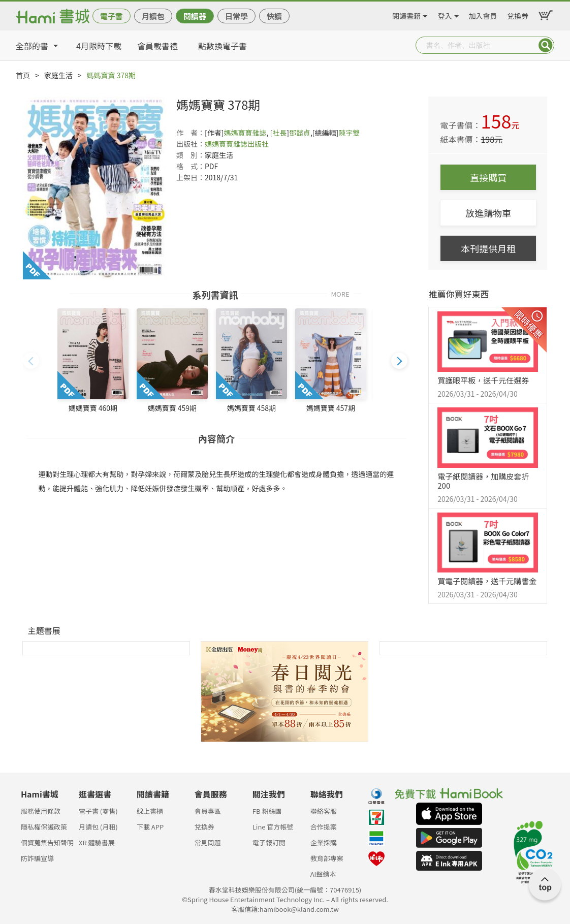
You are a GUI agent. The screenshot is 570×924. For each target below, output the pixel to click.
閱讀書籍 (406, 14)
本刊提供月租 (488, 248)
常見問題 (208, 842)
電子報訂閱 (269, 842)
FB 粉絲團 (267, 811)
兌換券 (518, 14)
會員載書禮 (157, 46)
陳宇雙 (349, 133)
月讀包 (153, 16)
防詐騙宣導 (37, 858)
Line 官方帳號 (273, 827)
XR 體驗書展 (97, 842)
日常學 (236, 16)
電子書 (112, 16)
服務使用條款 (41, 811)
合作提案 (324, 827)
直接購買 (488, 177)
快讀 (274, 16)
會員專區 (208, 811)
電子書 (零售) (98, 811)
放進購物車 (488, 213)
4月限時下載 (99, 46)
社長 (279, 133)
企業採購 (324, 842)
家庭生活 (58, 75)
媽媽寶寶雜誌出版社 (237, 144)
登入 (445, 14)
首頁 (23, 75)
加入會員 (483, 14)
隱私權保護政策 (44, 827)
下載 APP (150, 827)
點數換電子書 (223, 46)
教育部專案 (327, 858)
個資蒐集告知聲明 (47, 842)
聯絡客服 (324, 811)
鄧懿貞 (300, 133)
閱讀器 (195, 16)
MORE (340, 293)
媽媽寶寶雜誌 (245, 133)
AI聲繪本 (323, 874)
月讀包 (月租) (98, 827)
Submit (546, 45)
